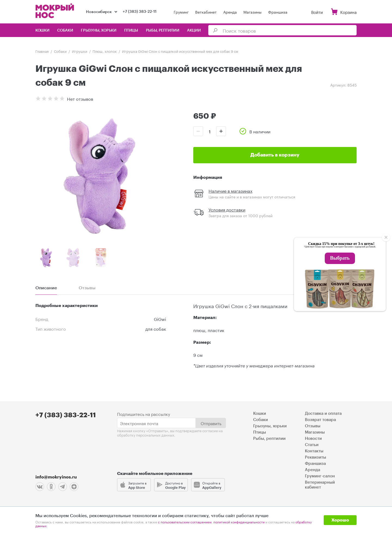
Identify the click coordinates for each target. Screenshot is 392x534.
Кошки (42, 30)
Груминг (181, 12)
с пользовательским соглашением (185, 522)
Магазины (252, 12)
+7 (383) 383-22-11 (140, 12)
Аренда (230, 12)
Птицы (131, 30)
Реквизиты (316, 457)
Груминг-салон (320, 476)
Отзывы (313, 426)
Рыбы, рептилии (163, 30)
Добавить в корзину (275, 155)
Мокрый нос (55, 11)
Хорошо (340, 520)
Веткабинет (206, 12)
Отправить (211, 423)
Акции (194, 30)
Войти (317, 12)
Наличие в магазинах (230, 190)
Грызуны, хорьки (99, 30)
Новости (313, 439)
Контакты (314, 451)
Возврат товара (320, 420)
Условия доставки (227, 209)
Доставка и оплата (323, 414)
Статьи (312, 445)
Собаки (65, 30)
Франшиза (278, 12)
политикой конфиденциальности (239, 522)
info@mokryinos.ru (56, 477)
